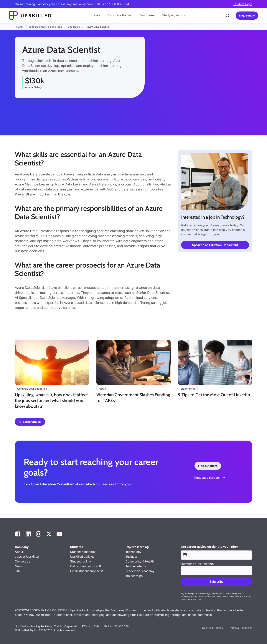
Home (20, 27)
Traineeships (134, 576)
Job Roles (74, 27)
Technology (133, 552)
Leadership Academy (140, 571)
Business (131, 557)
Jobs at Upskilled (27, 557)
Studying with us (174, 15)
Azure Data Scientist (98, 27)
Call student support (84, 566)
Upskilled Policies (212, 628)
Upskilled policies (82, 557)
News (19, 566)
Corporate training (120, 15)
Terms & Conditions (241, 628)
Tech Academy (136, 566)
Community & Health (140, 561)
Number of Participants (197, 564)
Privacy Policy (231, 594)
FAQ (18, 571)
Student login (243, 4)
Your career (147, 15)
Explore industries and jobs (46, 27)
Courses (94, 15)
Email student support (85, 571)
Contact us (22, 561)
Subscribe (216, 582)
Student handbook (83, 552)
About (19, 552)
